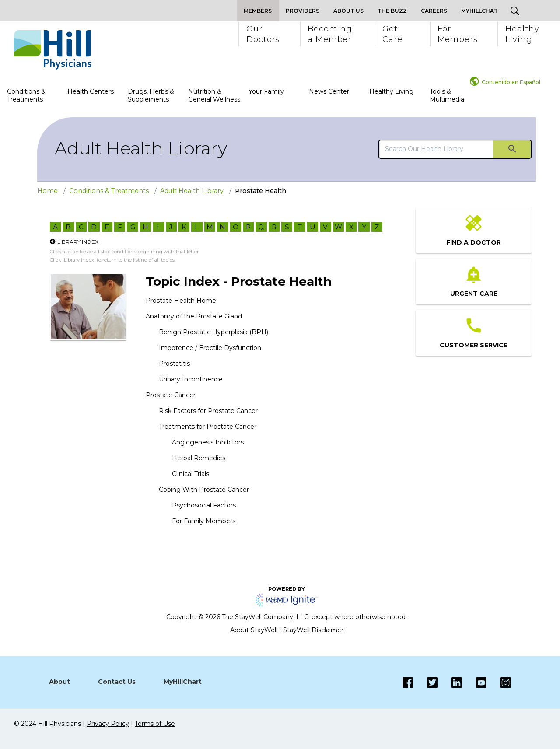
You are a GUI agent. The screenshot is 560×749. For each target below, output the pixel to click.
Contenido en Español (511, 82)
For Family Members (204, 521)
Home (47, 191)
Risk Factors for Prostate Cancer (208, 411)
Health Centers (91, 91)
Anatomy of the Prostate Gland (194, 316)
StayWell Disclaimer (313, 630)
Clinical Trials (191, 474)
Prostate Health (261, 191)
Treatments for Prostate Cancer (208, 427)
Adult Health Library (141, 148)
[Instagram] (474, 682)
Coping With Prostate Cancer (204, 490)
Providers (303, 11)
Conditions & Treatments (26, 95)
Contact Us (117, 682)
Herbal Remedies (199, 458)
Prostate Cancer (171, 395)
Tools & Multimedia (447, 95)
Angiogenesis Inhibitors (208, 442)
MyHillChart (183, 682)
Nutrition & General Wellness (214, 95)
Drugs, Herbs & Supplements (151, 95)
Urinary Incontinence (191, 379)
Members (258, 11)
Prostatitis (174, 364)
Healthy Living (391, 91)
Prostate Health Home (181, 301)
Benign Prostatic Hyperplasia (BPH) (213, 332)
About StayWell (254, 630)
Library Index (78, 242)
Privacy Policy (108, 724)
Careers (434, 11)
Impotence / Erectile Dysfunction (210, 348)
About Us (348, 11)
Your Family (266, 91)
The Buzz (392, 11)
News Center (329, 91)
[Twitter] (425, 682)
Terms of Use (155, 724)
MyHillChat (479, 11)
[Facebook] (408, 682)
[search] (436, 149)
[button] (262, 34)
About (59, 682)
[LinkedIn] (450, 682)
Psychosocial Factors (204, 505)
